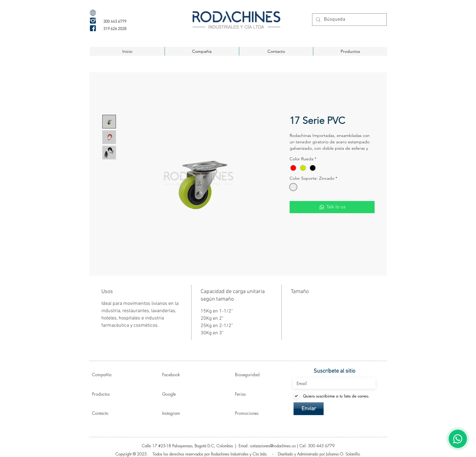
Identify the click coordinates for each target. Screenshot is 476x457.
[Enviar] (309, 409)
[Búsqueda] (349, 20)
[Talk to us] (332, 207)
